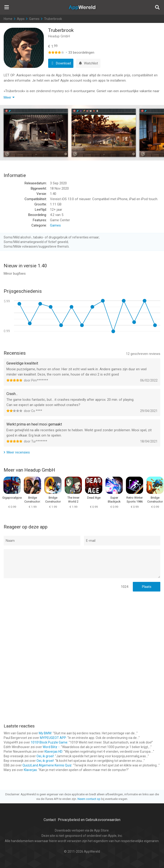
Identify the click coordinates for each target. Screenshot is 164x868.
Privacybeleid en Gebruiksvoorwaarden (89, 820)
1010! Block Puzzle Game (49, 742)
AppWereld (82, 7)
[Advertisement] (82, 625)
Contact (50, 820)
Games (34, 19)
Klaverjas (30, 770)
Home (8, 19)
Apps (21, 19)
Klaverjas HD (53, 752)
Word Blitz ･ (51, 747)
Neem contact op (89, 799)
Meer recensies (18, 452)
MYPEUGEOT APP (53, 738)
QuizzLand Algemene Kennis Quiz (47, 765)
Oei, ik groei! (45, 756)
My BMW (45, 733)
